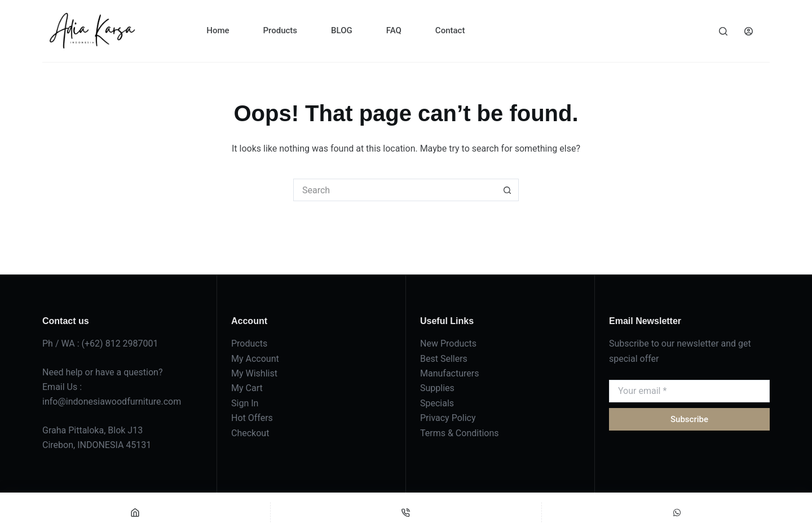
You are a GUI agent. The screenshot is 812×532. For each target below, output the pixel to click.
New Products (448, 343)
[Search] (723, 31)
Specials (437, 403)
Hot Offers (252, 418)
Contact (450, 30)
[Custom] (677, 512)
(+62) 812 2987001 (120, 343)
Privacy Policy (448, 418)
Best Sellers (444, 359)
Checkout (250, 433)
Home (218, 30)
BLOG (342, 30)
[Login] (749, 31)
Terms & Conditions (460, 433)
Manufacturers (449, 373)
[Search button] (507, 190)
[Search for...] (395, 190)
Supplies (437, 388)
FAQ (394, 30)
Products (281, 30)
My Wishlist (254, 373)
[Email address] (689, 391)
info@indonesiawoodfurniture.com (112, 402)
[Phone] (406, 512)
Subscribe (689, 419)
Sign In (245, 403)
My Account (255, 359)
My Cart (247, 388)
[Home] (135, 512)
